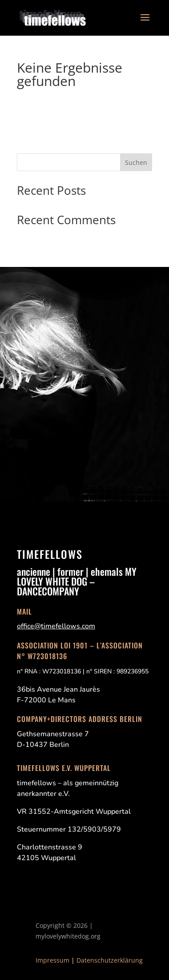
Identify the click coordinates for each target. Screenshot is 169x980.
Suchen (136, 162)
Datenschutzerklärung (110, 960)
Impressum (52, 960)
